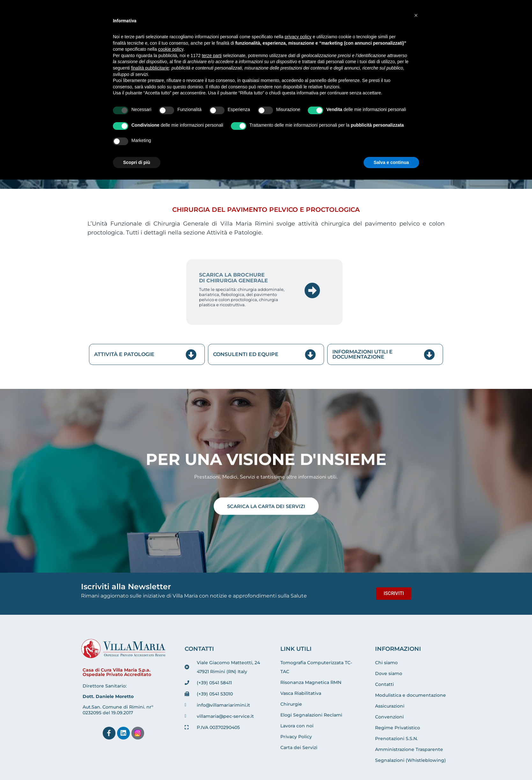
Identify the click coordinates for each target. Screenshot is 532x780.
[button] (416, 15)
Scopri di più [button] (137, 162)
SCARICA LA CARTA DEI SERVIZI (266, 506)
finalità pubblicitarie (150, 68)
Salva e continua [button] (391, 162)
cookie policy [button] (171, 49)
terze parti (212, 56)
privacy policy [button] (298, 37)
